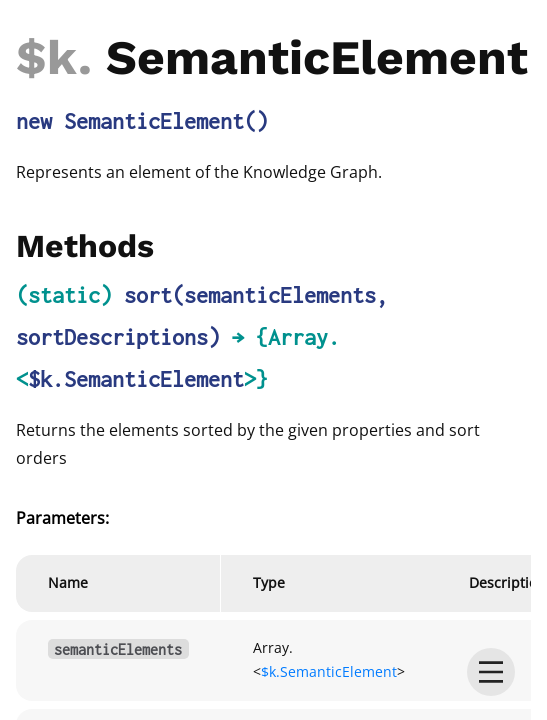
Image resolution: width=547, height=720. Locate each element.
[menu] (491, 672)
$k (47, 57)
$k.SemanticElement (136, 379)
